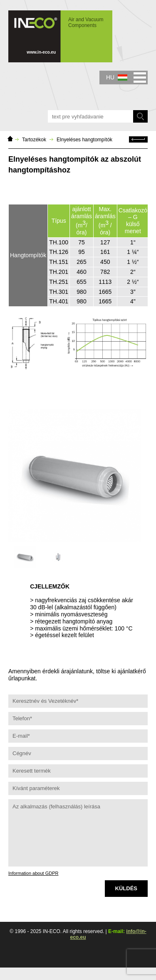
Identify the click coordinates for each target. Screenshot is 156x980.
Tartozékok (34, 140)
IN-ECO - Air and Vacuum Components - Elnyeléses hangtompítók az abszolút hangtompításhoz (60, 36)
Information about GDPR (33, 873)
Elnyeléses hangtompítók (84, 140)
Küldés (126, 888)
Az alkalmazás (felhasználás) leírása (78, 833)
